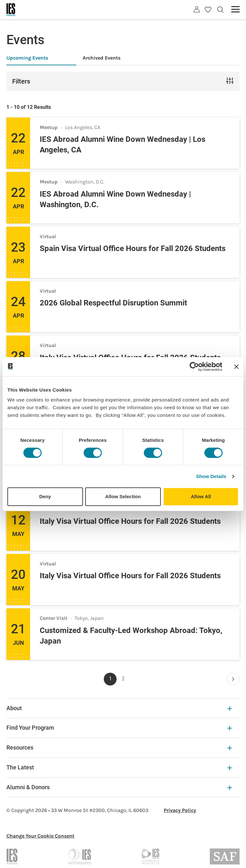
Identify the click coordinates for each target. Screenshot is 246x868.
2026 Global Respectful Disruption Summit (113, 303)
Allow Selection (123, 496)
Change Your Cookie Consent (40, 836)
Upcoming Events (27, 58)
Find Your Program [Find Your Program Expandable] (119, 728)
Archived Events (102, 58)
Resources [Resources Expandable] (119, 747)
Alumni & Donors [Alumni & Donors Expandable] (119, 787)
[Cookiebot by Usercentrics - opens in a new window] (194, 367)
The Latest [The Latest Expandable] (119, 767)
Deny (45, 496)
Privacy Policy (180, 810)
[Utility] (197, 9)
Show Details (211, 476)
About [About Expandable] (119, 708)
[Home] (11, 10)
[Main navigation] (235, 9)
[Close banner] (236, 367)
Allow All (201, 496)
